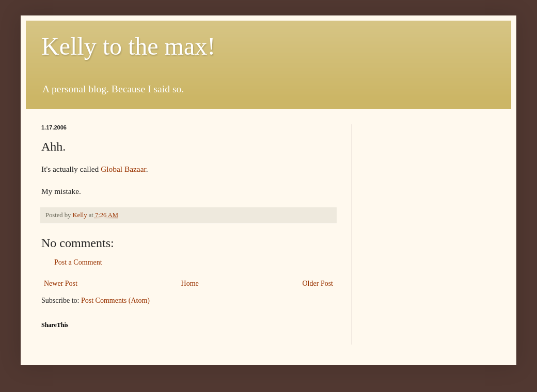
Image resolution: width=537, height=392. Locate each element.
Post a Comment (78, 262)
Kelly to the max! (128, 46)
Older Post (318, 283)
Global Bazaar (123, 169)
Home (190, 283)
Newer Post (61, 283)
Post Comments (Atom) (115, 300)
